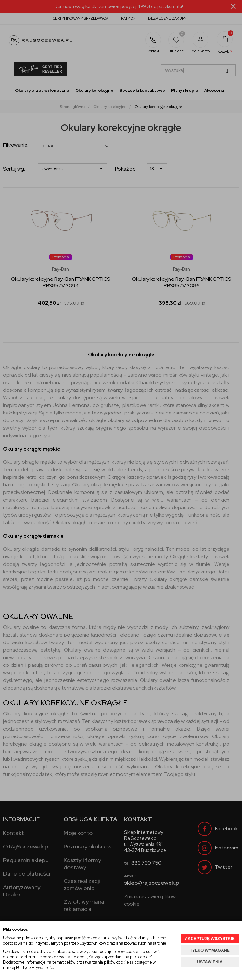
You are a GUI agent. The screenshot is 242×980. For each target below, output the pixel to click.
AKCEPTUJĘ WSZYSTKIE (210, 939)
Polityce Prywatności (35, 968)
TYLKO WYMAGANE (210, 950)
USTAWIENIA (210, 962)
